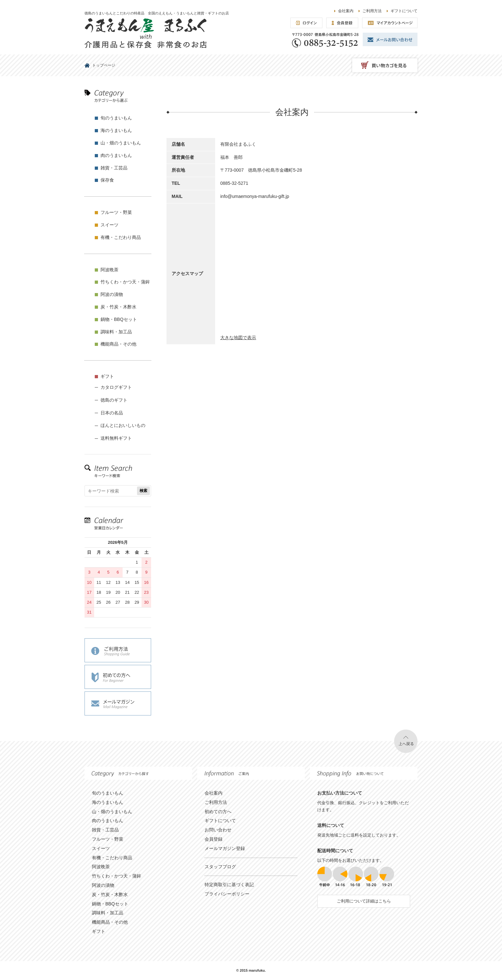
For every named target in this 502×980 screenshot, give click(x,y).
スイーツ (109, 225)
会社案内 (346, 11)
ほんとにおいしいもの (123, 425)
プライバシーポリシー (227, 894)
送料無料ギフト (116, 438)
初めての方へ (218, 812)
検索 (143, 491)
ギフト (107, 376)
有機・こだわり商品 (121, 237)
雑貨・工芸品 (114, 168)
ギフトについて (404, 11)
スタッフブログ (220, 867)
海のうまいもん (116, 130)
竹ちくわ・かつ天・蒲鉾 (125, 282)
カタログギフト (116, 387)
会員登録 (214, 839)
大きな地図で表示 (238, 338)
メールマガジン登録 (225, 848)
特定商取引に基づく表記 (229, 885)
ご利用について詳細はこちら (364, 901)
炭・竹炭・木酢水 (118, 307)
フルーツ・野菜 (116, 212)
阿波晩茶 (109, 270)
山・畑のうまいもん (121, 143)
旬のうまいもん (116, 118)
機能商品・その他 (118, 344)
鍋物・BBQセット (119, 319)
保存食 (107, 180)
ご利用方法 (372, 11)
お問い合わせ (218, 830)
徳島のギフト (114, 400)
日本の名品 (112, 413)
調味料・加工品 (116, 332)
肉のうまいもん (116, 155)
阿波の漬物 (112, 294)
